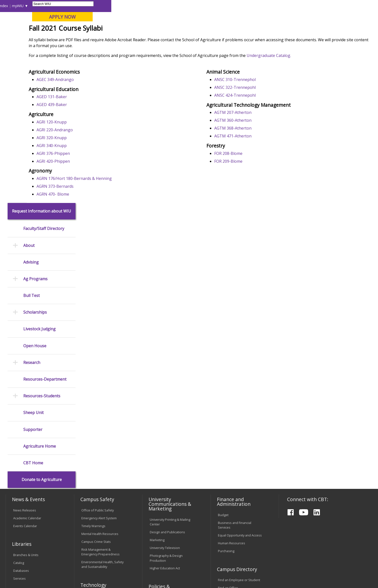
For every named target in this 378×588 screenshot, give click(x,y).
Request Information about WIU (42, 66)
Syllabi (144, 50)
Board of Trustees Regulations (163, 467)
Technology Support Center (102, 479)
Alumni (139, 39)
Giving (215, 39)
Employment (54, 548)
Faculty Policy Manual (165, 477)
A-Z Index (267, 6)
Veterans (111, 548)
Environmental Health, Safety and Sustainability (102, 419)
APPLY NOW (329, 17)
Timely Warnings (93, 380)
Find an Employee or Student (239, 435)
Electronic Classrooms (98, 463)
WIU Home (93, 50)
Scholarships (35, 167)
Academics (74, 39)
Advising (31, 117)
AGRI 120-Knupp (102, 157)
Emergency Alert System (99, 373)
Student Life (245, 39)
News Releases (25, 365)
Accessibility (25, 548)
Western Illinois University (79, 21)
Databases (21, 425)
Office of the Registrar (26, 454)
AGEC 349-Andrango (106, 115)
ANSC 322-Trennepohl (259, 122)
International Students (76, 6)
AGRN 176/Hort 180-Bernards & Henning (125, 214)
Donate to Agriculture (42, 334)
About (29, 100)
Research (32, 217)
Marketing (157, 395)
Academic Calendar (27, 373)
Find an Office (228, 442)
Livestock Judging (39, 184)
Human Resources (232, 398)
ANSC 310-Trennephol (259, 115)
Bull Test (31, 150)
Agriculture (125, 50)
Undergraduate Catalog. (320, 92)
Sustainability (84, 548)
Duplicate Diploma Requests (34, 475)
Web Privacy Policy (111, 571)
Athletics (187, 39)
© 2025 (20, 571)
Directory (248, 6)
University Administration (236, 458)
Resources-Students (42, 251)
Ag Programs (35, 133)
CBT (109, 50)
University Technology (97, 486)
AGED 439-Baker (102, 140)
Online (141, 29)
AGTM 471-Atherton (257, 171)
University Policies (163, 456)
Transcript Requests (28, 467)
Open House (35, 200)
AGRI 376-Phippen (104, 188)
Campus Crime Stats (96, 396)
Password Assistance (97, 471)
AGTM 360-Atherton (257, 155)
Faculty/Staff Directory (44, 83)
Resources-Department (45, 234)
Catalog (19, 417)
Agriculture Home (40, 301)
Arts (162, 39)
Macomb (96, 29)
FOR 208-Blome (253, 188)
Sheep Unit (33, 267)
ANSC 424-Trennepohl (259, 130)
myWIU (284, 6)
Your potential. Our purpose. (57, 29)
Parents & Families (23, 6)
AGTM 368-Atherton (257, 163)
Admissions (108, 39)
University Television (165, 402)
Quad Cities (120, 29)
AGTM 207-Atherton (257, 147)
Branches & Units (26, 409)
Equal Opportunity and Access (240, 390)
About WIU (40, 39)
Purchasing (226, 405)
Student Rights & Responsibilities (162, 508)
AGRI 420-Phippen (104, 196)
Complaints (158, 518)
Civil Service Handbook (166, 497)
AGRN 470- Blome (104, 229)
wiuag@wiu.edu (355, 564)
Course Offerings (223, 6)
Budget (223, 369)
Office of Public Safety (98, 365)
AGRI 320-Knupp (102, 173)
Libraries (198, 6)
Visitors (48, 6)
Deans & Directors (231, 450)
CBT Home (33, 317)
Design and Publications (167, 387)
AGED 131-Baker (102, 132)
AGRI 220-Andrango (105, 165)
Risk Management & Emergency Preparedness (101, 406)
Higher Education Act (165, 423)
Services (19, 433)
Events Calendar (25, 380)
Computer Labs (93, 455)
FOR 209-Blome (253, 196)
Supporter (33, 284)
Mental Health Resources (100, 388)
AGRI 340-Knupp (102, 181)
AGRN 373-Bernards (106, 221)
